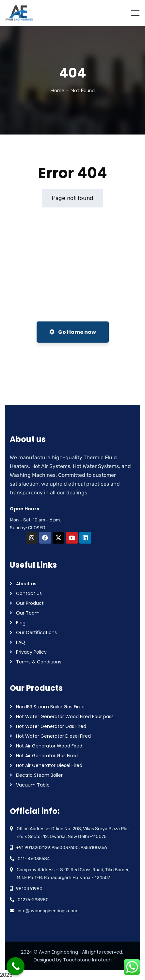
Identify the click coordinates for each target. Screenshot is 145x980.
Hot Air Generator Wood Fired (49, 746)
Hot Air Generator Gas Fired (47, 756)
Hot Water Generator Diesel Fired (53, 736)
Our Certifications (36, 632)
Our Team (28, 613)
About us (26, 584)
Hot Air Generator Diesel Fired (49, 765)
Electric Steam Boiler (39, 775)
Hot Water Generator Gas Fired (51, 726)
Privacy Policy (31, 652)
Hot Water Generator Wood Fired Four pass (65, 717)
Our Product (30, 603)
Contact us (29, 593)
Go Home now (73, 332)
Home (57, 91)
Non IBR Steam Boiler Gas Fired (50, 707)
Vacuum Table (33, 785)
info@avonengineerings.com (47, 911)
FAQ (21, 642)
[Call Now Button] (16, 966)
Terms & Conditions (39, 662)
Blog (21, 623)
